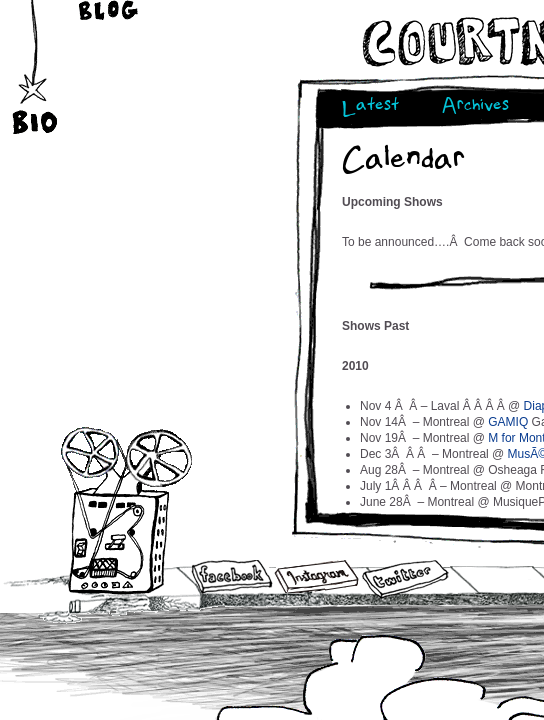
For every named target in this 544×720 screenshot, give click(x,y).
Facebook (232, 578)
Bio (37, 89)
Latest (370, 107)
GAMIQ (508, 422)
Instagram (316, 576)
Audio (126, 509)
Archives (475, 107)
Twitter (404, 579)
